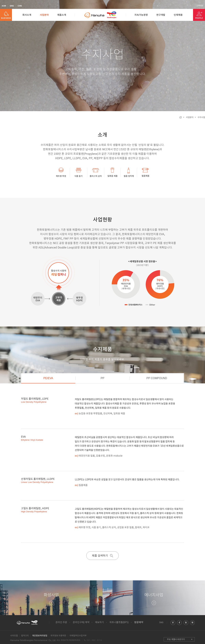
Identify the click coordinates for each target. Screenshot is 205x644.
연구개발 (161, 15)
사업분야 (44, 15)
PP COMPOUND (157, 378)
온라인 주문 (61, 622)
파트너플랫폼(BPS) (119, 622)
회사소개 (27, 15)
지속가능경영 (141, 15)
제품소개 (62, 15)
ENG (12, 6)
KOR (4, 6)
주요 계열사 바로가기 (176, 639)
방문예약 (139, 622)
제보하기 (99, 622)
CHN (20, 6)
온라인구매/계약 (81, 622)
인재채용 (178, 15)
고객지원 (200, 6)
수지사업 (201, 117)
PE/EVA (48, 378)
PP (102, 378)
